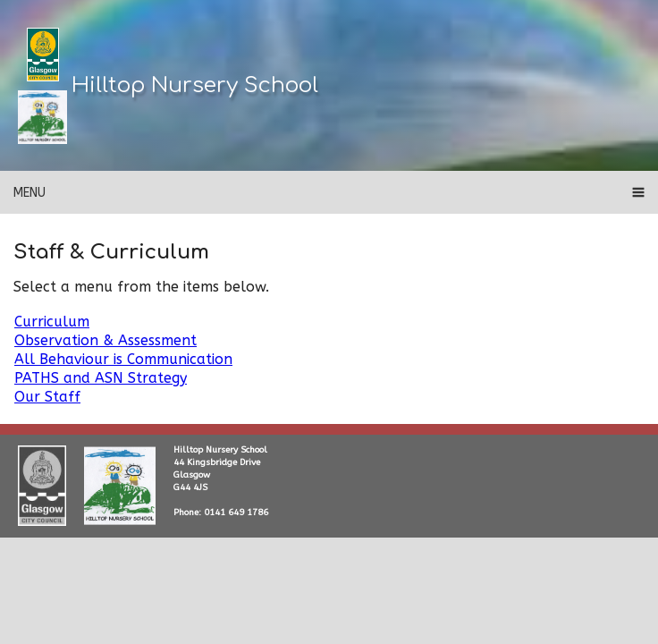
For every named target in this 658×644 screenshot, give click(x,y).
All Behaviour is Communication (123, 359)
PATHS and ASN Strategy (101, 378)
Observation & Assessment (105, 340)
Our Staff (47, 397)
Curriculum (52, 322)
